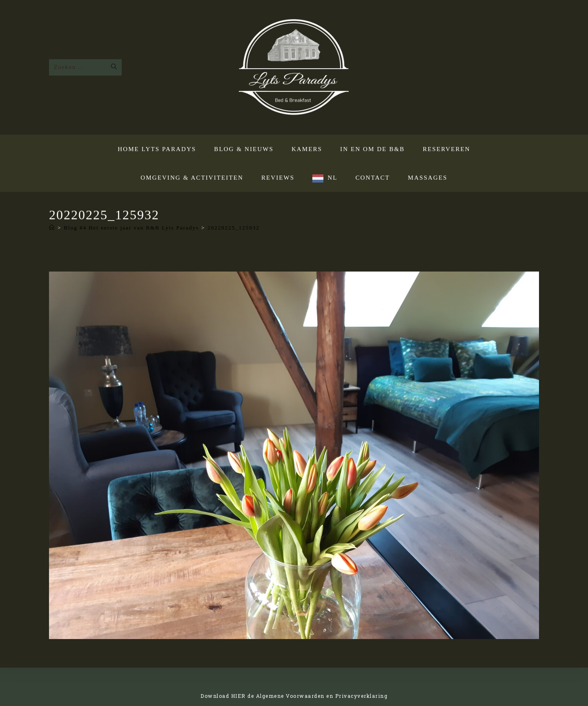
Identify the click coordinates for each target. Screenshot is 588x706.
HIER (238, 696)
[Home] (52, 228)
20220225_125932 (234, 228)
